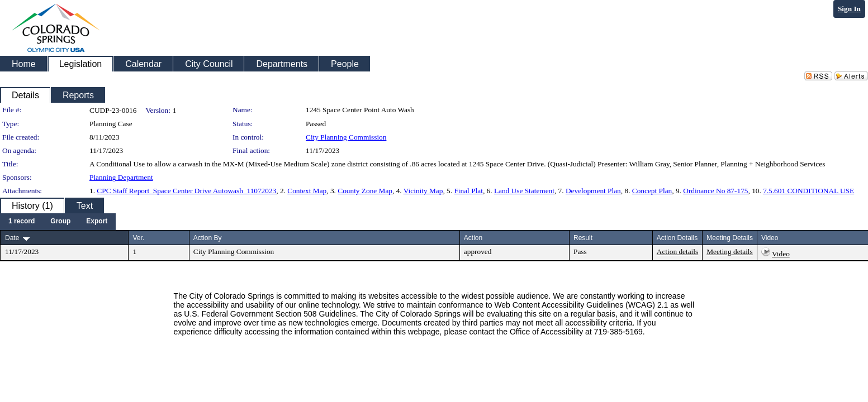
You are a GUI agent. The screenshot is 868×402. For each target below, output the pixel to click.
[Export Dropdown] (97, 222)
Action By (208, 238)
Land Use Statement (524, 191)
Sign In (849, 9)
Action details (677, 252)
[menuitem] (22, 222)
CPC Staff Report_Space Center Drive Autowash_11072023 (186, 191)
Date (12, 238)
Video (781, 254)
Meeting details (730, 252)
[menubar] (58, 222)
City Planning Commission (346, 137)
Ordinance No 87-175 (715, 191)
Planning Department (121, 177)
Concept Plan (652, 191)
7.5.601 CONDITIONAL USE (808, 191)
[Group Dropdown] (60, 222)
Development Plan (593, 191)
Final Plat (468, 191)
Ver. (138, 238)
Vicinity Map (423, 191)
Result (583, 238)
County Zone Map (365, 191)
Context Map (307, 191)
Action (473, 238)
